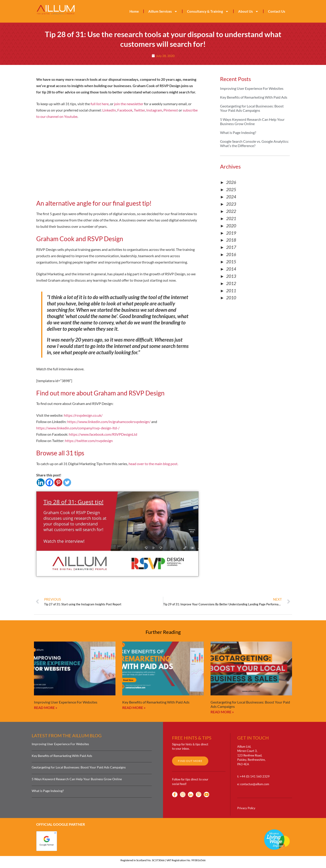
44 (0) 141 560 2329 (256, 776)
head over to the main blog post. (153, 464)
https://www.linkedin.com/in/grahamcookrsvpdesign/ (109, 422)
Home (134, 11)
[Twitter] (67, 482)
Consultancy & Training (208, 11)
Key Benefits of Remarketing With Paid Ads (254, 97)
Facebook (125, 110)
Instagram (154, 110)
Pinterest (171, 110)
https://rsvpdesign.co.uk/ (83, 415)
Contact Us (277, 11)
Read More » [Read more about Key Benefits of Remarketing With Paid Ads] (134, 707)
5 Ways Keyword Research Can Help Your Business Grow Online (252, 121)
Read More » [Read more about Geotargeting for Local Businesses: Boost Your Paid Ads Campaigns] (222, 712)
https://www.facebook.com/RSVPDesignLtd (103, 434)
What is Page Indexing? (238, 132)
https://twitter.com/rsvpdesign (89, 441)
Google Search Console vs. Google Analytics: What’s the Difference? (254, 143)
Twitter (139, 110)
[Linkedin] (41, 482)
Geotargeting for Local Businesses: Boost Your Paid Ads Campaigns (252, 108)
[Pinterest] (58, 482)
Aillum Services (163, 11)
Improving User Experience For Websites (252, 88)
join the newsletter (129, 104)
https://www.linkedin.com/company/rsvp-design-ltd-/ (78, 428)
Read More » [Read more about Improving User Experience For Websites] (46, 707)
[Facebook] (49, 482)
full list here (100, 104)
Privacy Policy (246, 808)
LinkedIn (109, 110)
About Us (248, 11)
